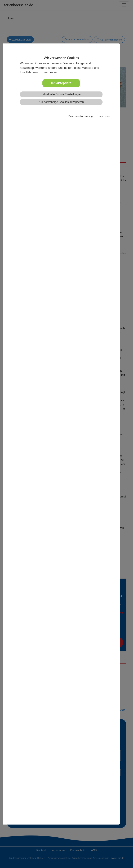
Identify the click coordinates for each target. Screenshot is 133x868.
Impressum (105, 116)
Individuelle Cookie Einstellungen (61, 94)
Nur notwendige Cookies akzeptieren (61, 102)
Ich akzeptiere (61, 83)
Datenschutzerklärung (81, 116)
